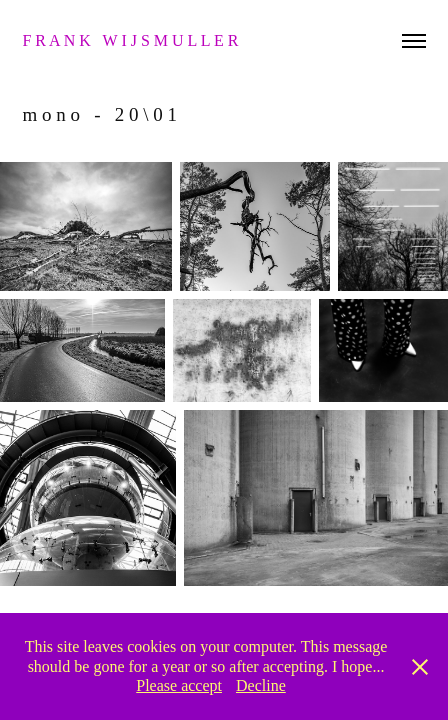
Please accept (179, 685)
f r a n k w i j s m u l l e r (132, 40)
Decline (261, 685)
